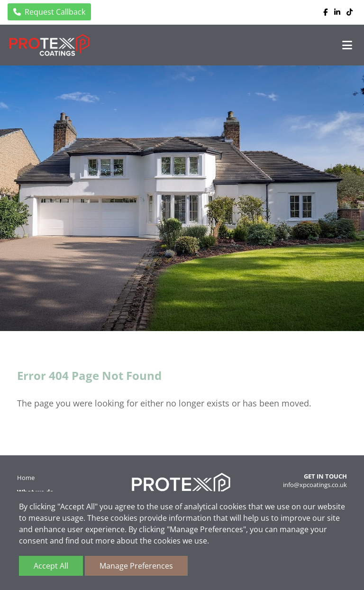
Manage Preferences (136, 566)
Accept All (51, 566)
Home (26, 478)
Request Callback (49, 12)
